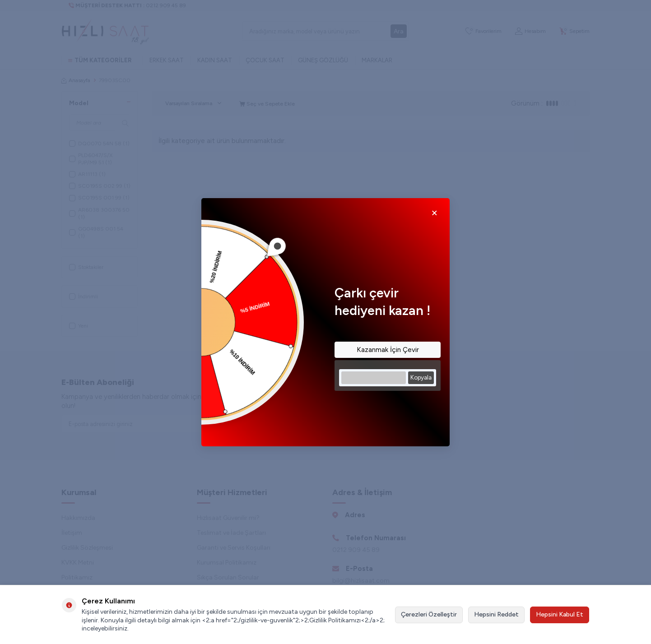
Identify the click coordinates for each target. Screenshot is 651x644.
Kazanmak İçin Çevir (388, 350)
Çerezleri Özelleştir (429, 614)
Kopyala (421, 377)
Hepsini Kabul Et (560, 614)
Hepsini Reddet (496, 614)
